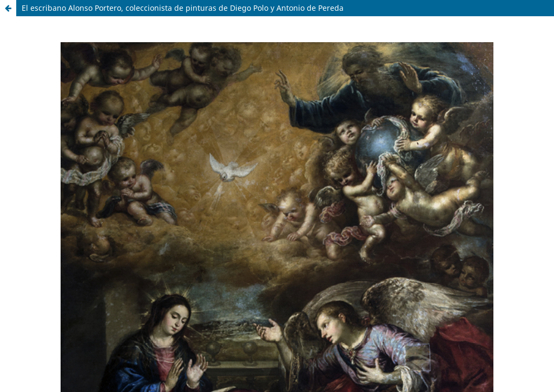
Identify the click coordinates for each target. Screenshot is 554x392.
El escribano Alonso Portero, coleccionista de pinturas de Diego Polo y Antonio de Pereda (183, 8)
